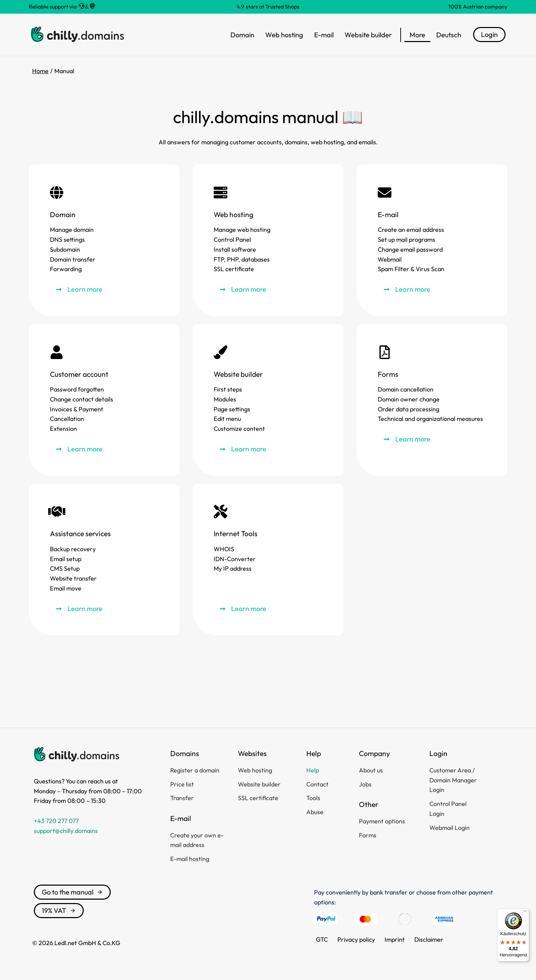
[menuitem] (449, 35)
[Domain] (104, 240)
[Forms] (432, 400)
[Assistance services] (104, 560)
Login (489, 34)
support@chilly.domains (66, 831)
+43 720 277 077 (56, 821)
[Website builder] (268, 400)
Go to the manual (72, 892)
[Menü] (525, 913)
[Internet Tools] (268, 560)
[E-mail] (432, 240)
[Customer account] (104, 400)
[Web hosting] (268, 240)
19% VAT (59, 910)
